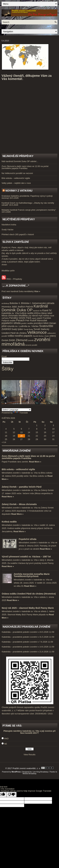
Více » (37, 291)
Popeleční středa (28, 539)
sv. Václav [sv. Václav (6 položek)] (33, 326)
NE (6, 744)
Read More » (35, 462)
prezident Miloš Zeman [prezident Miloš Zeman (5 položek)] (45, 323)
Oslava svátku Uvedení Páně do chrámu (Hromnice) (29, 594)
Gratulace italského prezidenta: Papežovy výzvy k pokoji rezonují (27, 197)
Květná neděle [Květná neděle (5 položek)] (27, 313)
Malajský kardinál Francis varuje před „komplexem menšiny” (29, 210)
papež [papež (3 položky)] (34, 318)
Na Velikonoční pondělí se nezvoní (17, 173)
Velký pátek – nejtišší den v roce (16, 183)
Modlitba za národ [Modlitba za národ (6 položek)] (28, 315)
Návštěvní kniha (9, 225)
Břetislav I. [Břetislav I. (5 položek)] (26, 303)
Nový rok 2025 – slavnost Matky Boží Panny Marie (28, 608)
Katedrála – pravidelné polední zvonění (20, 632)
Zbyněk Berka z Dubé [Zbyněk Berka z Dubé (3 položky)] (41, 336)
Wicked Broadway (29, 773)
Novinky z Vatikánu (19, 191)
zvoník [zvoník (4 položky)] (31, 340)
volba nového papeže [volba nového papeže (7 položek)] (20, 336)
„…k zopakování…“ (16, 286)
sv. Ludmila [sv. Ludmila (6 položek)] (21, 326)
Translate (20, 413)
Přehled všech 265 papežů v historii (18, 234)
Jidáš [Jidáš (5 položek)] (14, 307)
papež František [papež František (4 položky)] (44, 318)
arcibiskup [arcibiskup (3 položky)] (5, 303)
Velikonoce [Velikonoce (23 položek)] (37, 332)
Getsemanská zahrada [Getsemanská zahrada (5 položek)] (43, 303)
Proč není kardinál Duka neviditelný (18, 291)
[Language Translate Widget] (16, 410)
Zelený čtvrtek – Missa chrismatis (19, 504)
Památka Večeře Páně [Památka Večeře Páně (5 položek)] (20, 318)
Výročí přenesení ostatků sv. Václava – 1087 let (26, 557)
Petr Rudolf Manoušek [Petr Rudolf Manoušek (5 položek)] (36, 320)
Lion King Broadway (40, 772)
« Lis (4, 442)
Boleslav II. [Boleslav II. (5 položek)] (15, 303)
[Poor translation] (11, 795)
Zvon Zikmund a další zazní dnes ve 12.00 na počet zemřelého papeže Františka (25, 167)
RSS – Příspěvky (12, 279)
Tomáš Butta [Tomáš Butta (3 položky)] (28, 329)
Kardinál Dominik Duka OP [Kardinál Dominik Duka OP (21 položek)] (25, 308)
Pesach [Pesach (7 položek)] (20, 320)
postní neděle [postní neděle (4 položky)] (27, 323)
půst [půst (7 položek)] (4, 326)
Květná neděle (9, 522)
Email (4, 356)
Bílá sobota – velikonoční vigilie (16, 178)
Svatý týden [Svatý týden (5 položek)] (17, 329)
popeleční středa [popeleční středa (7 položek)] (11, 323)
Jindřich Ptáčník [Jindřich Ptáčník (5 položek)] (25, 307)
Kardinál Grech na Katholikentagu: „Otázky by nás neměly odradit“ (28, 204)
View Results (29, 755)
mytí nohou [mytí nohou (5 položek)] (44, 316)
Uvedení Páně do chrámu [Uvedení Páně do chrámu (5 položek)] (14, 333)
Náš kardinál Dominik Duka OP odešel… (20, 161)
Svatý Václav (7, 230)
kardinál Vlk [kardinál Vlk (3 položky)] (37, 311)
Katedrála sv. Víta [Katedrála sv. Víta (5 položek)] (10, 313)
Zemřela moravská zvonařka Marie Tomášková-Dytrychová (32, 575)
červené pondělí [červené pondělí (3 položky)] (31, 345)
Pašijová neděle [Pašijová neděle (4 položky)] (9, 321)
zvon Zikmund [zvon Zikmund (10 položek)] (18, 340)
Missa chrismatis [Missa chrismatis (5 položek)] (10, 316)
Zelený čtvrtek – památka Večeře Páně (22, 487)
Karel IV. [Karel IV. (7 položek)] (47, 310)
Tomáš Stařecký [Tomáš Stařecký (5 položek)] (41, 329)
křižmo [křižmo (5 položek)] (37, 313)
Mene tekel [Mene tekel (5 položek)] (47, 313)
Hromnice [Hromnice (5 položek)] (6, 307)
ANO (6, 739)
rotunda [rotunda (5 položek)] (11, 326)
